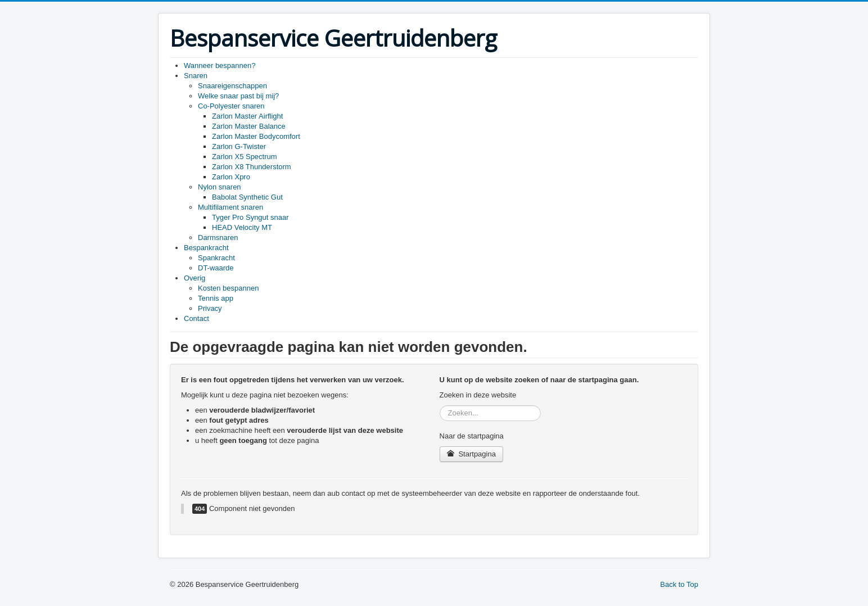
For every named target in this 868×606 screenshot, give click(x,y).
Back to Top (679, 584)
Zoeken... (440, 406)
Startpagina (471, 454)
